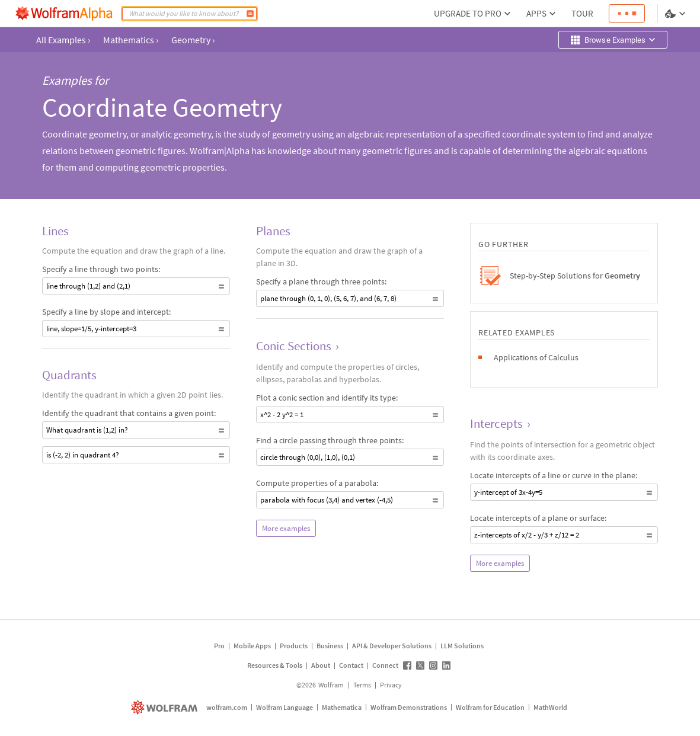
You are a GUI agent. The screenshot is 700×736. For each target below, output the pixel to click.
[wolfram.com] (166, 707)
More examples (286, 528)
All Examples (63, 40)
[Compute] (250, 14)
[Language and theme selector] (676, 14)
